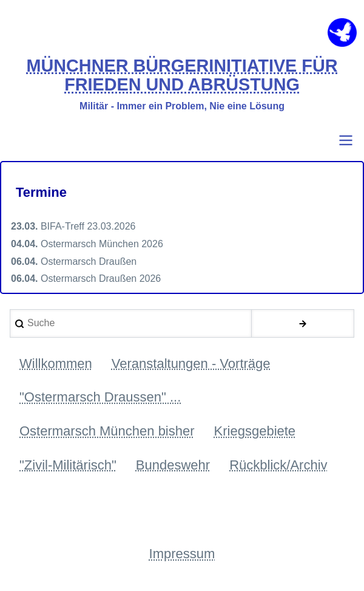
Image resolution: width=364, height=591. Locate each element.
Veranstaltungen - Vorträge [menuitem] (191, 364)
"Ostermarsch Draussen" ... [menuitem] (100, 397)
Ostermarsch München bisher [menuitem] (107, 431)
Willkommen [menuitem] (56, 364)
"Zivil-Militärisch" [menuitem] (68, 465)
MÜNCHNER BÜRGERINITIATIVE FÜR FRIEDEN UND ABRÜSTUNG (182, 76)
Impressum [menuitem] (182, 554)
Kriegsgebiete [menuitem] (255, 431)
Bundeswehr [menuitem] (173, 465)
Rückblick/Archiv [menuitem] (278, 465)
